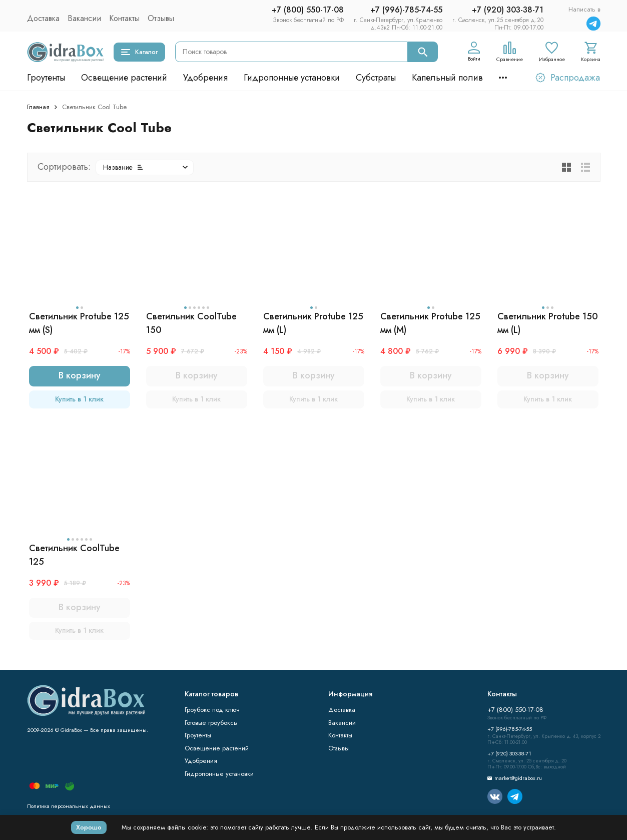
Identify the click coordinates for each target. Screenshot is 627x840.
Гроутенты (46, 78)
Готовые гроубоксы (211, 723)
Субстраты (376, 78)
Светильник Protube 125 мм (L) (313, 323)
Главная (38, 107)
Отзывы (161, 18)
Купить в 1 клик (79, 399)
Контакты (124, 18)
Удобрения (205, 78)
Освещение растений (124, 78)
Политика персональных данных (69, 806)
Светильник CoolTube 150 (191, 323)
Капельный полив (447, 78)
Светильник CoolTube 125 (74, 555)
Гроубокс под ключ (212, 710)
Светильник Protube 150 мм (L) (548, 323)
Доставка (43, 18)
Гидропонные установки (292, 78)
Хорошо (89, 827)
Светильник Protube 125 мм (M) (430, 323)
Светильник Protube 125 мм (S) (79, 323)
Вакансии (84, 18)
